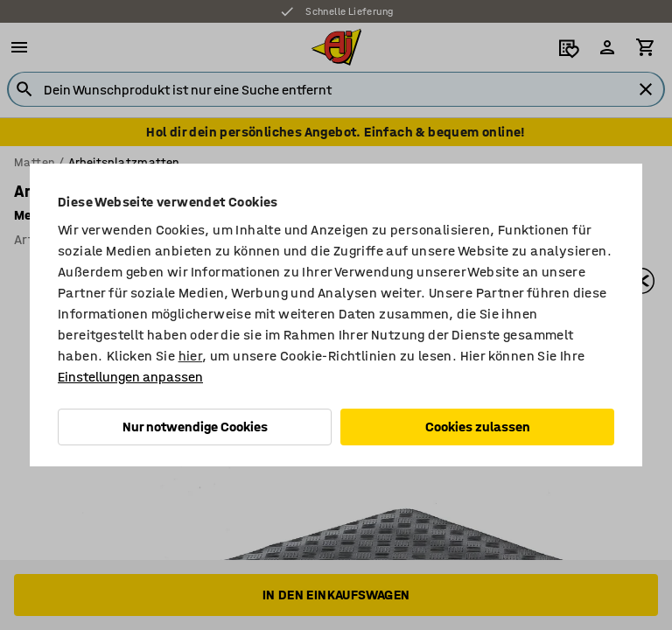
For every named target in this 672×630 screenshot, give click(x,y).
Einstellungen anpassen (130, 377)
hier (191, 356)
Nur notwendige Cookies (195, 427)
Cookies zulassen (478, 427)
